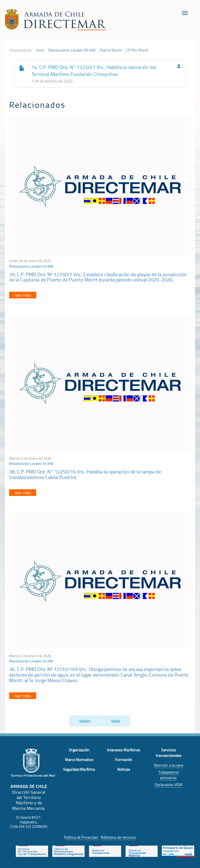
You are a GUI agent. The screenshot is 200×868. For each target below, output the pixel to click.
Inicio (40, 50)
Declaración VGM (168, 784)
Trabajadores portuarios (169, 775)
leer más (23, 295)
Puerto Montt (111, 50)
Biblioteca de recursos (118, 837)
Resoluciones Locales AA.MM (72, 50)
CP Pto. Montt (137, 50)
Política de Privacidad (81, 837)
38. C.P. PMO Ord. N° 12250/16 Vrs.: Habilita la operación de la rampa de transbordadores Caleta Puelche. (85, 474)
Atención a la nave (169, 765)
